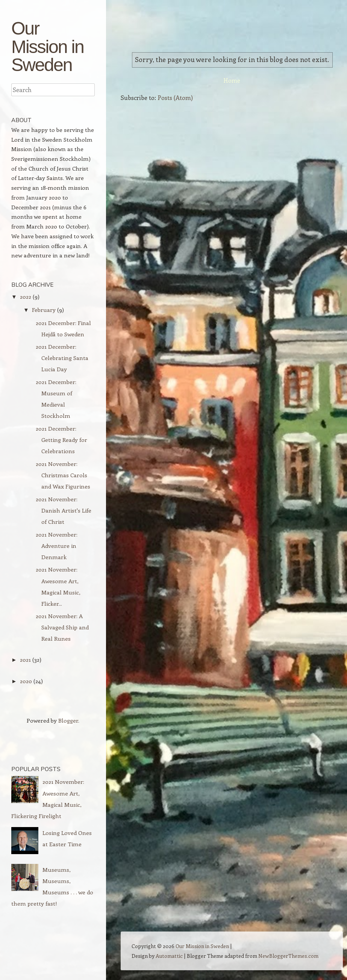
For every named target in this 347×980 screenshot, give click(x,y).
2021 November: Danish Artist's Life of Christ (64, 510)
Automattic (169, 956)
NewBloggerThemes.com (288, 956)
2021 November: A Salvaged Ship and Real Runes (62, 627)
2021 (25, 659)
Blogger (68, 720)
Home (232, 80)
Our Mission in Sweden (48, 46)
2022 (26, 296)
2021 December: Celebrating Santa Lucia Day (62, 358)
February (44, 310)
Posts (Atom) (175, 98)
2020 (26, 681)
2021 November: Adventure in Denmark (57, 546)
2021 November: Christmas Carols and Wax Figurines (63, 475)
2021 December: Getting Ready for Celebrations (61, 440)
